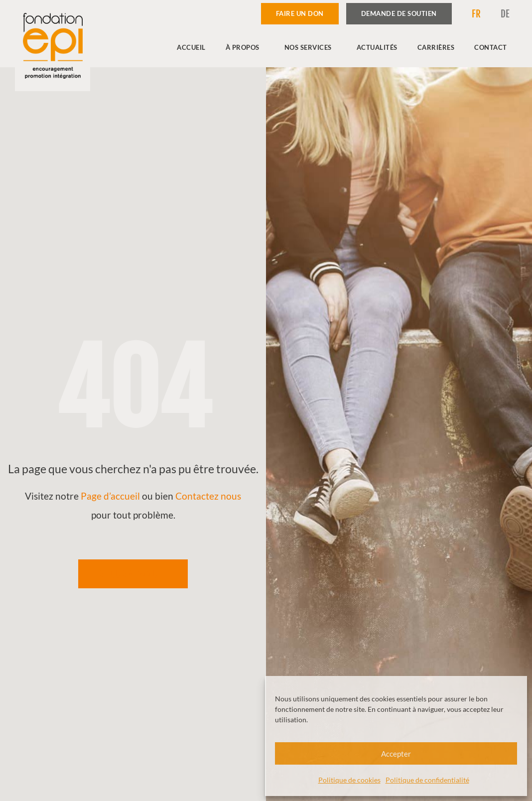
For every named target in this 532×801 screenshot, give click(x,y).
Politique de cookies (349, 780)
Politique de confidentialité (427, 780)
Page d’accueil (110, 496)
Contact (491, 47)
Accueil (191, 47)
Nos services (311, 47)
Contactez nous (208, 496)
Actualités (377, 47)
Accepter (396, 754)
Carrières (436, 47)
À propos (245, 47)
